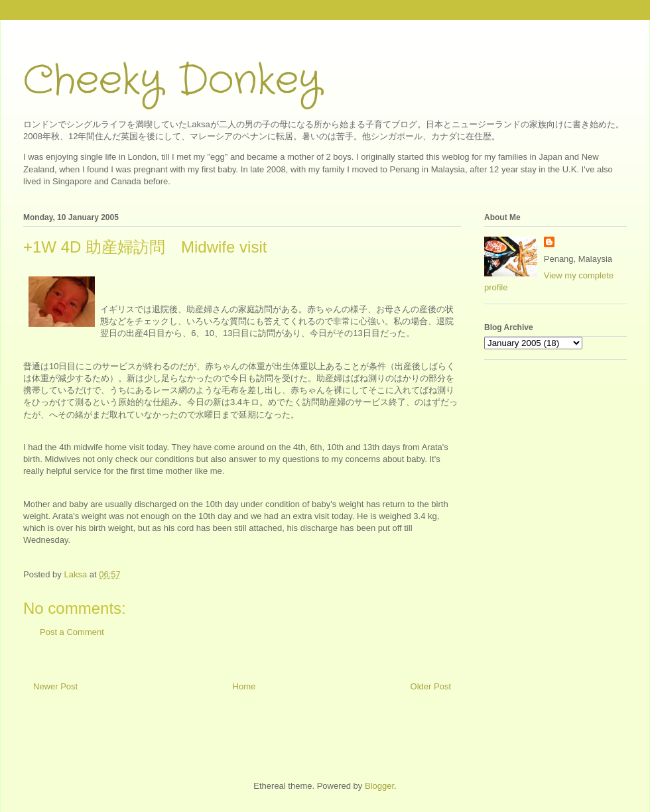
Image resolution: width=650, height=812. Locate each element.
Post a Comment (72, 632)
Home (244, 686)
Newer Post (55, 686)
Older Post (431, 686)
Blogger (379, 786)
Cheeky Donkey (172, 81)
